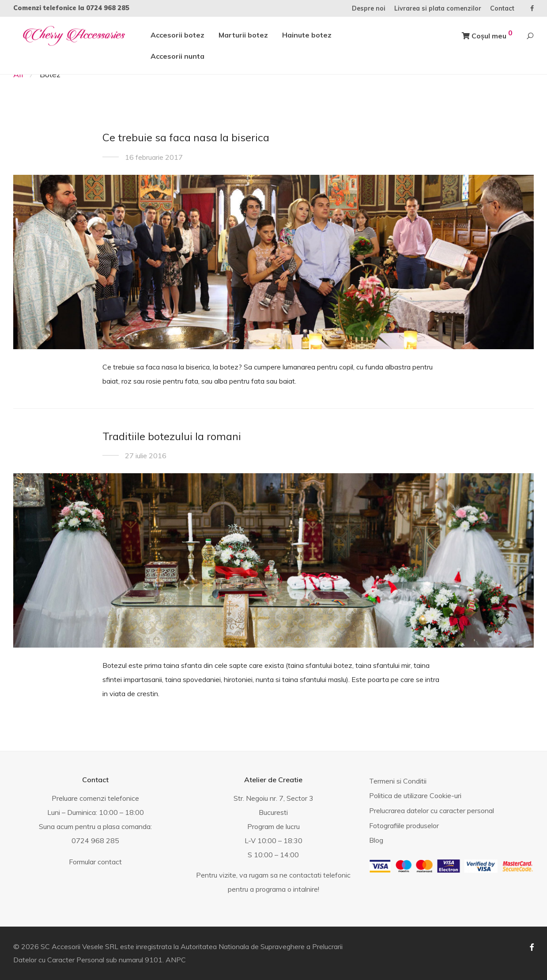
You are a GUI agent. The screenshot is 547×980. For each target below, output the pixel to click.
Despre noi (369, 8)
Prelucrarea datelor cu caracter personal (432, 810)
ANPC (176, 960)
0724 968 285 (108, 8)
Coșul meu (487, 34)
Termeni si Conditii (398, 781)
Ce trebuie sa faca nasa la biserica (186, 137)
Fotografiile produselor (404, 825)
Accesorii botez (177, 35)
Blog (376, 840)
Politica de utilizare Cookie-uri (415, 795)
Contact (502, 8)
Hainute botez (307, 35)
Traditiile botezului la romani (172, 436)
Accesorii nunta (177, 56)
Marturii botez (243, 35)
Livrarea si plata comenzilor (438, 8)
